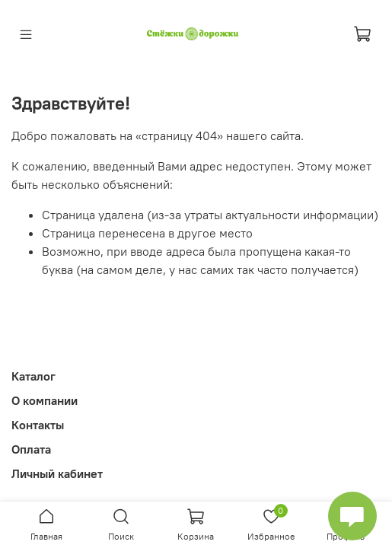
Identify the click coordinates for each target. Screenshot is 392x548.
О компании (45, 400)
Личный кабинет (57, 473)
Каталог (33, 376)
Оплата (31, 449)
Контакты (38, 425)
